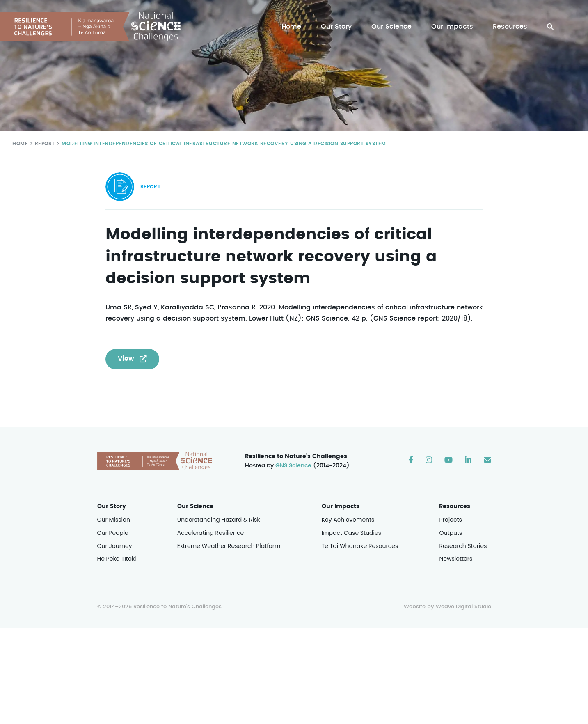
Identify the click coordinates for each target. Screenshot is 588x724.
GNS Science (293, 466)
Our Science (393, 27)
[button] (550, 27)
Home (293, 27)
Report (43, 143)
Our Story (338, 27)
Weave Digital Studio (463, 607)
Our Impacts (453, 27)
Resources (510, 27)
